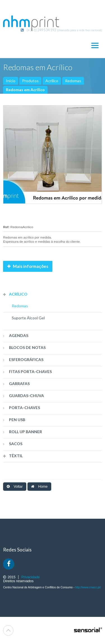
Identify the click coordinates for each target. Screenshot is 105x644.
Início (11, 81)
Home (39, 487)
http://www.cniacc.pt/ (88, 587)
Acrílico (52, 81)
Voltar (15, 487)
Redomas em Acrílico (25, 90)
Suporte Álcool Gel (28, 318)
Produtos (30, 81)
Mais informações (28, 266)
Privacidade (31, 577)
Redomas (73, 81)
